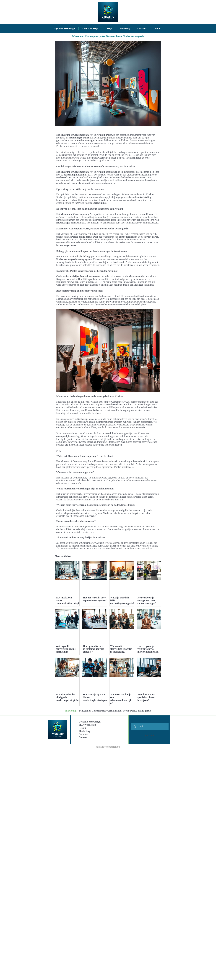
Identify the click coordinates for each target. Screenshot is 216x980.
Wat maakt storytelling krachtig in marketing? (121, 649)
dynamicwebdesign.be (108, 747)
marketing (71, 711)
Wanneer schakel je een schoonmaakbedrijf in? (121, 699)
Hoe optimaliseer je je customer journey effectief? (94, 649)
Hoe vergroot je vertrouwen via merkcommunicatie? (148, 649)
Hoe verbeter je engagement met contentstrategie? (147, 600)
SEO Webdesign (90, 28)
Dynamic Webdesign (65, 28)
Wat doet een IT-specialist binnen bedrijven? (146, 697)
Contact (158, 28)
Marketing (125, 28)
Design (109, 28)
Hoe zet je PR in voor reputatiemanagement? (95, 599)
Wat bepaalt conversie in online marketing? (66, 649)
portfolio (150, 735)
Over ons (142, 28)
